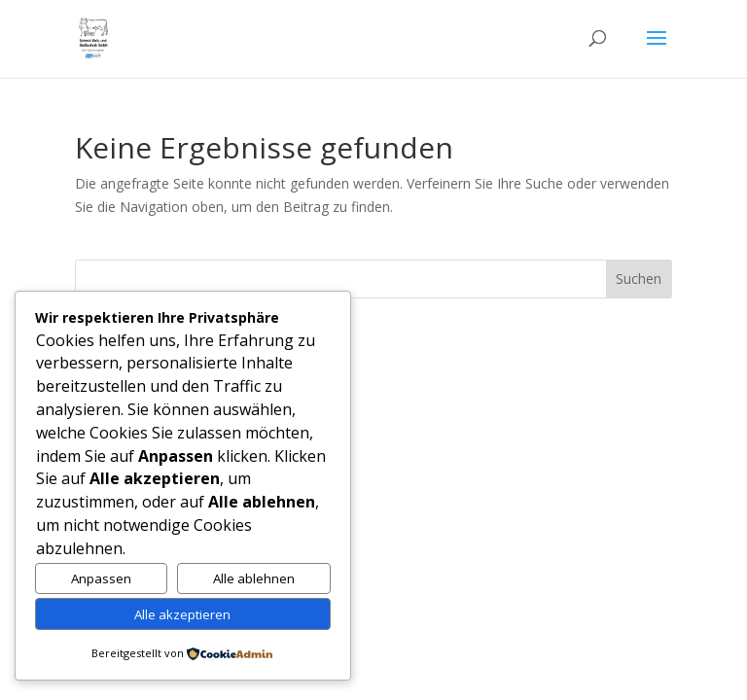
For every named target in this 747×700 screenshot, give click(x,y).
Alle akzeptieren (182, 614)
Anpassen (101, 578)
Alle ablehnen (254, 578)
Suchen (639, 279)
